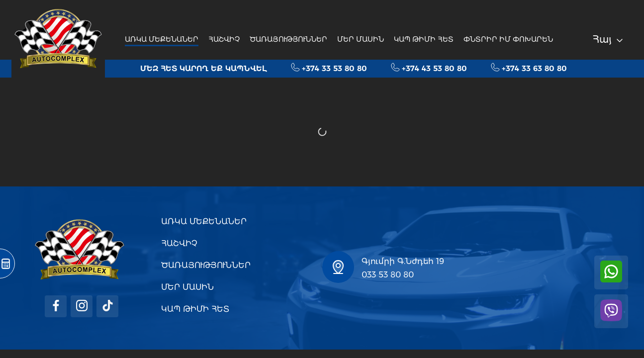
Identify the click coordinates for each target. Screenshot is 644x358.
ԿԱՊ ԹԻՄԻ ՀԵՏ (424, 39)
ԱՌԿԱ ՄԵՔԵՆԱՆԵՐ (162, 39)
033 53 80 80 (388, 275)
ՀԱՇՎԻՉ (224, 39)
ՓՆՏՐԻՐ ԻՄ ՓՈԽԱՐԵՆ (508, 39)
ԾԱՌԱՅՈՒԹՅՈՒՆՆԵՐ (288, 39)
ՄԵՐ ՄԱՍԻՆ (361, 39)
